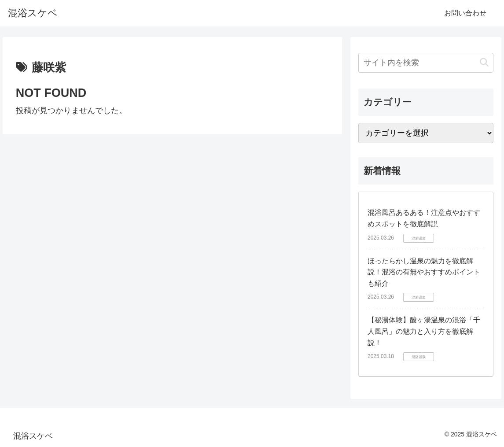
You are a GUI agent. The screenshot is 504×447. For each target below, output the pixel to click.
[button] (484, 63)
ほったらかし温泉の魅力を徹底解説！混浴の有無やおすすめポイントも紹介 (424, 272)
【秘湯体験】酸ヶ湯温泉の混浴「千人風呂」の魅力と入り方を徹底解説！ (424, 331)
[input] (426, 63)
